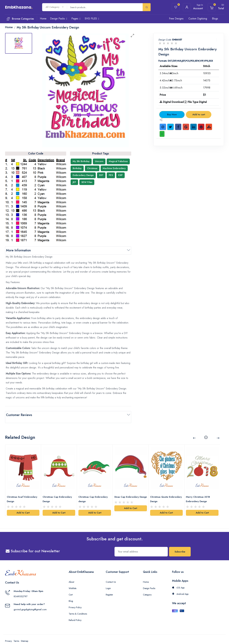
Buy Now (172, 114)
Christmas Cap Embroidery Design (58, 493)
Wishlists (73, 582)
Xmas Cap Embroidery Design (128, 493)
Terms (16, 634)
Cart (71, 588)
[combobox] (55, 7)
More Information (18, 250)
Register (109, 588)
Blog (71, 594)
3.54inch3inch (169, 73)
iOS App (178, 581)
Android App (180, 587)
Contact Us (111, 575)
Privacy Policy (75, 601)
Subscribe (180, 545)
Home (146, 575)
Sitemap (24, 634)
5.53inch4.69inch (171, 88)
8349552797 (21, 590)
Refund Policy (75, 614)
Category (147, 588)
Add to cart (199, 114)
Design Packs (149, 582)
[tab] (19, 43)
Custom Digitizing (198, 19)
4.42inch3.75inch (171, 80)
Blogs (215, 19)
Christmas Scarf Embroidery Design (23, 493)
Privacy (8, 634)
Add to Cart (23, 506)
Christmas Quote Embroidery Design (162, 493)
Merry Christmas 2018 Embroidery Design (199, 493)
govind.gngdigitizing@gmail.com (30, 603)
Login (108, 582)
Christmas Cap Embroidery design (94, 493)
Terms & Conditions (78, 607)
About (71, 575)
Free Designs (176, 19)
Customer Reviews (19, 415)
